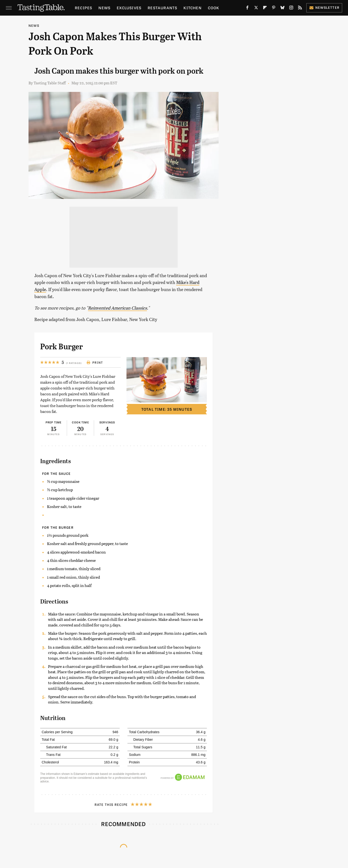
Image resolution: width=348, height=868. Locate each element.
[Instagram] (291, 9)
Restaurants (162, 8)
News (104, 8)
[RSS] (300, 9)
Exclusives (129, 8)
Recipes (83, 8)
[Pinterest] (274, 9)
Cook (214, 8)
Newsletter (324, 7)
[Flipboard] (265, 9)
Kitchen (192, 8)
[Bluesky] (282, 9)
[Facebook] (247, 9)
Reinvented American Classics (117, 308)
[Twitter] (256, 9)
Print (95, 362)
